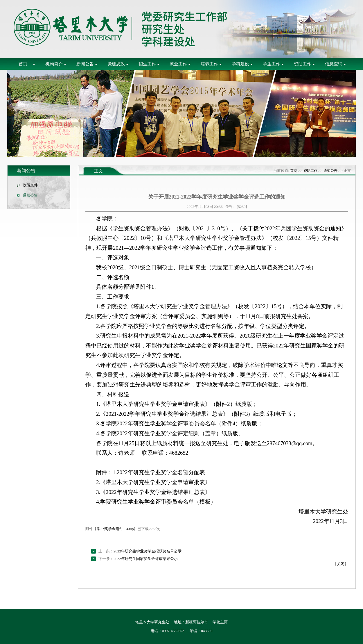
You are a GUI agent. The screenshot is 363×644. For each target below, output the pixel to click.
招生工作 (147, 64)
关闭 (341, 564)
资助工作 (303, 64)
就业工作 (178, 64)
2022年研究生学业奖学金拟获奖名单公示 (148, 551)
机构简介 (54, 64)
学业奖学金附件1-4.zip (115, 529)
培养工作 (209, 64)
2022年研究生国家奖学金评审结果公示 (146, 559)
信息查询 (334, 64)
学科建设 (240, 64)
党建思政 (116, 64)
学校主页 (220, 622)
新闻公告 (85, 64)
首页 (23, 64)
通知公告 (30, 195)
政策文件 (30, 185)
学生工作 (272, 64)
